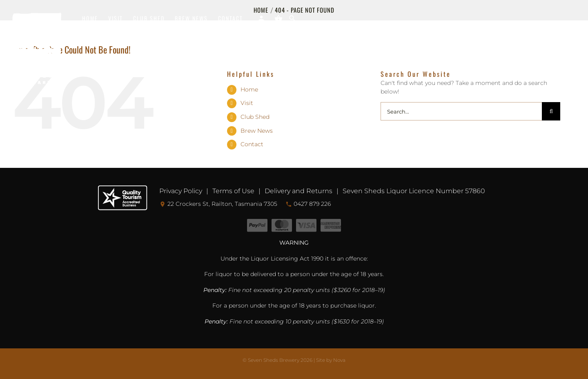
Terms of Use (233, 191)
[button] (293, 18)
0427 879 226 (308, 204)
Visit (247, 103)
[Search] (551, 111)
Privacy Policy (181, 191)
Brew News (257, 131)
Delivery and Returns (298, 191)
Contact (252, 144)
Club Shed (255, 117)
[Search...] (461, 111)
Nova (339, 360)
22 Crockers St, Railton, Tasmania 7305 (218, 204)
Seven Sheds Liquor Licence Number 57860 (414, 191)
